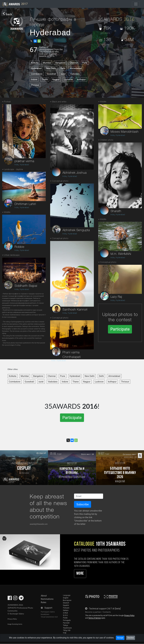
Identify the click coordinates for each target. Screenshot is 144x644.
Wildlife (7, 212)
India (16, 165)
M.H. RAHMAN (121, 254)
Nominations (47, 599)
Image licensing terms (15, 624)
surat (63, 74)
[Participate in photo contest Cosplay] (24, 468)
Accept (120, 638)
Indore (34, 79)
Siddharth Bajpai (26, 286)
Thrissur (35, 85)
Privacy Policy (12, 619)
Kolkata (35, 63)
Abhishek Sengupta (76, 230)
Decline (131, 638)
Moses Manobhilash (125, 132)
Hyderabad (36, 68)
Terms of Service (95, 618)
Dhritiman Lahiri (25, 204)
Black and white (59, 102)
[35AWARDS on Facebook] (10, 599)
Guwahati (52, 74)
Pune (85, 63)
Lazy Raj (116, 297)
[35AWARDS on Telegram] (21, 599)
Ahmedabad (76, 68)
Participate (120, 329)
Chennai (74, 63)
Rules (44, 602)
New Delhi (51, 68)
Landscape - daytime (14, 170)
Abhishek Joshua (74, 173)
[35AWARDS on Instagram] (15, 599)
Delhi (63, 68)
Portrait (7, 102)
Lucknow (68, 79)
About (44, 596)
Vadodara (75, 74)
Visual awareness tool (49, 617)
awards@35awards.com (39, 524)
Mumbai (47, 63)
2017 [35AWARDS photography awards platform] (15, 4)
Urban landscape (12, 255)
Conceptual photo (60, 181)
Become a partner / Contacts (98, 612)
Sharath (116, 211)
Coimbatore (37, 74)
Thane (45, 79)
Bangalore (60, 63)
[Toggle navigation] (136, 4)
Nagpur (56, 79)
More (80, 574)
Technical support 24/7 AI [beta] (105, 609)
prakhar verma (24, 161)
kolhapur (81, 79)
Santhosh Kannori (75, 310)
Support (48, 608)
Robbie (19, 247)
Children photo (107, 140)
